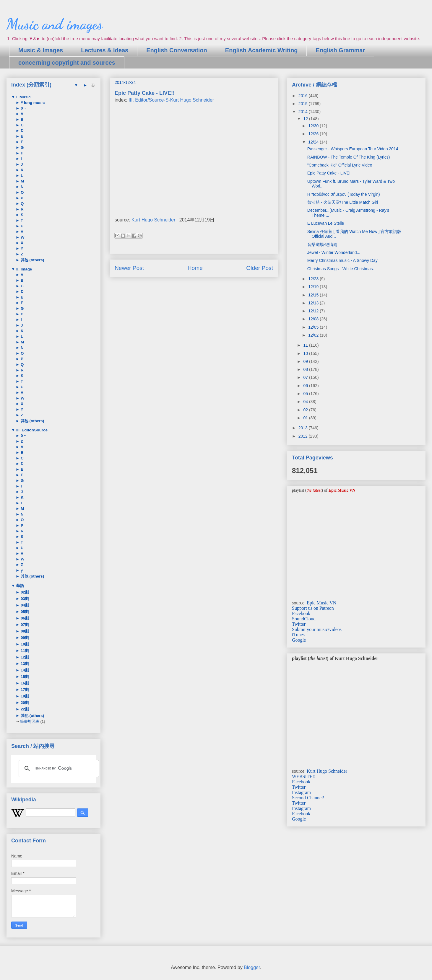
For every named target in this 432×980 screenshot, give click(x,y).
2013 (304, 428)
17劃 (24, 690)
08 (306, 369)
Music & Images (41, 50)
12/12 (314, 311)
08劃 (24, 631)
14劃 (24, 670)
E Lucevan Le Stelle (326, 223)
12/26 (314, 134)
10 (306, 353)
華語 (20, 586)
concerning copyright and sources (67, 63)
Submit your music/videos (317, 629)
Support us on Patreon (313, 608)
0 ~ (23, 108)
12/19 (314, 287)
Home (195, 268)
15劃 (24, 677)
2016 (304, 96)
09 (306, 361)
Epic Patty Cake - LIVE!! (329, 173)
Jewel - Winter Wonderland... (334, 252)
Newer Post (129, 268)
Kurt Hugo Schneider (154, 220)
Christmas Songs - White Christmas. (341, 269)
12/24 (314, 142)
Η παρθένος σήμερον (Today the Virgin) (344, 194)
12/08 (314, 319)
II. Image (23, 269)
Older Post (260, 268)
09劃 (24, 638)
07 (306, 377)
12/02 (314, 335)
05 (306, 394)
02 (306, 410)
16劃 (24, 683)
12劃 (24, 657)
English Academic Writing (262, 50)
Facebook (301, 613)
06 (306, 386)
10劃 (24, 644)
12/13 (314, 303)
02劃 (24, 592)
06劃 (24, 618)
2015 (304, 104)
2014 (304, 112)
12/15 (314, 295)
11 (306, 345)
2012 (304, 436)
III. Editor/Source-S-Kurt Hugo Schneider (171, 100)
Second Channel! (308, 798)
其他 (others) (32, 260)
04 (306, 402)
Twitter (299, 624)
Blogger (252, 967)
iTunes (298, 635)
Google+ (300, 640)
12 (306, 119)
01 (306, 418)
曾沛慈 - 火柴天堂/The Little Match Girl (343, 202)
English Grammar (340, 50)
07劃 (24, 625)
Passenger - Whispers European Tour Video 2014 (353, 149)
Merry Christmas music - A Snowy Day (342, 260)
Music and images (55, 24)
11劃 (24, 651)
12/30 (314, 126)
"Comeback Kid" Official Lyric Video (340, 165)
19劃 (24, 696)
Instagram (301, 792)
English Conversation (177, 50)
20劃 (24, 703)
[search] (58, 769)
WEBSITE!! (304, 776)
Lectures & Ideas (105, 50)
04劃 (24, 605)
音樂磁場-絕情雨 (323, 244)
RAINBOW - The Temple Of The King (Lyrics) (349, 157)
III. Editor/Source (31, 430)
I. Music (23, 97)
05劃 (24, 612)
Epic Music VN (321, 603)
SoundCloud (304, 619)
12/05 (314, 327)
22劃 (24, 709)
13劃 (24, 664)
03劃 (24, 599)
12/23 (314, 279)
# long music (32, 103)
